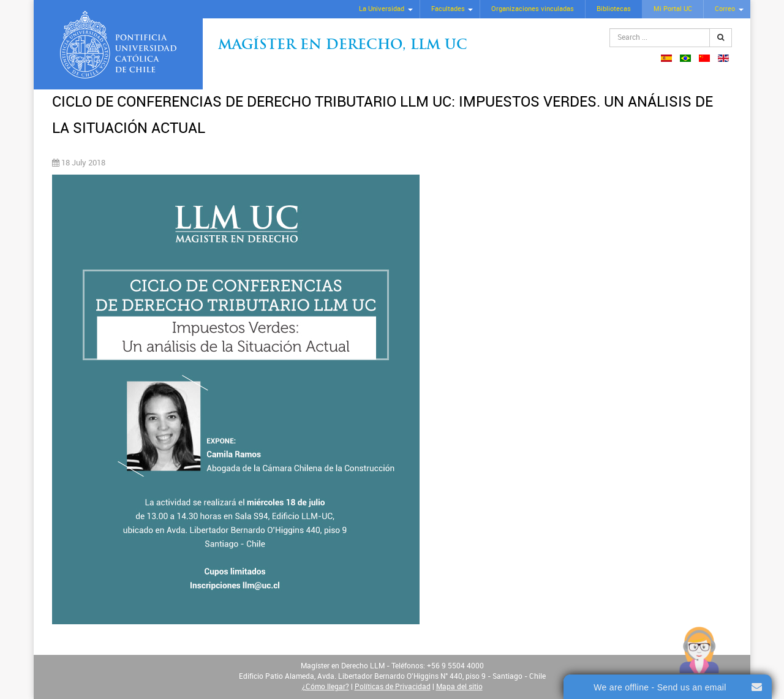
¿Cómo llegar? (326, 687)
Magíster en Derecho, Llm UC (343, 46)
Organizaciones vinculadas (533, 9)
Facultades (448, 9)
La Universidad (382, 9)
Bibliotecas (614, 9)
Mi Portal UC (673, 9)
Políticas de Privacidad (393, 687)
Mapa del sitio (459, 687)
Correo (725, 9)
